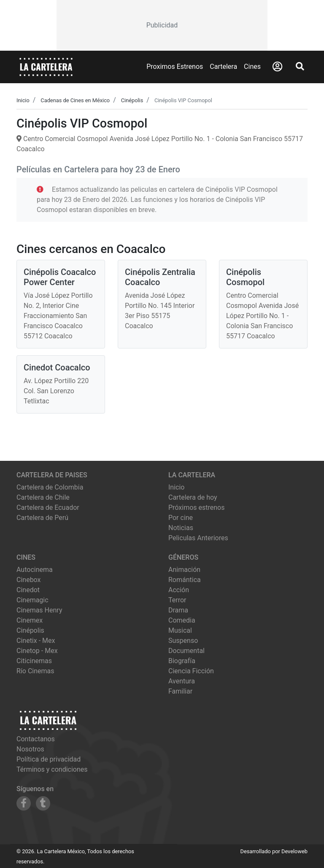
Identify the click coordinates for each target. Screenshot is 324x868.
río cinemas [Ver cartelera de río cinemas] (35, 671)
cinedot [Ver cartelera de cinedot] (28, 590)
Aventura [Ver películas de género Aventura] (182, 681)
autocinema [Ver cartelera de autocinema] (35, 570)
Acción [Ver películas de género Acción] (179, 590)
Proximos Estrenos (175, 67)
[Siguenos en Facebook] (24, 803)
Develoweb (294, 851)
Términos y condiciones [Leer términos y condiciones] (52, 769)
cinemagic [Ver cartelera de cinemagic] (32, 600)
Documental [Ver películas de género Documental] (186, 651)
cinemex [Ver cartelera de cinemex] (30, 620)
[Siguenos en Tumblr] (43, 803)
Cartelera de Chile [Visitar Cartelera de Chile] (43, 497)
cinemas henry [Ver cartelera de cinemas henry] (39, 610)
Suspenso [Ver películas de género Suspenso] (183, 641)
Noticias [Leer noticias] (181, 528)
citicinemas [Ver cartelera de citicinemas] (34, 661)
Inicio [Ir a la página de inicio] (176, 487)
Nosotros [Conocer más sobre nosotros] (30, 749)
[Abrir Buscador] (300, 66)
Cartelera (223, 67)
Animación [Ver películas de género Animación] (184, 570)
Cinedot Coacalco (57, 367)
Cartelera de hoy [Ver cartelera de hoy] (193, 497)
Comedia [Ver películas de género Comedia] (182, 620)
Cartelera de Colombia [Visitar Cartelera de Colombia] (50, 487)
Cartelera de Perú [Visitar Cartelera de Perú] (42, 518)
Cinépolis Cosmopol (245, 277)
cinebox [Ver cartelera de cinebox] (29, 580)
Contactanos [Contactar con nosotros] (36, 739)
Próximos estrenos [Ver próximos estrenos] (196, 507)
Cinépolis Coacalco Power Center (60, 277)
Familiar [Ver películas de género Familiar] (180, 691)
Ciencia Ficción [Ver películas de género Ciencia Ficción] (191, 671)
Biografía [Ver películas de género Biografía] (182, 661)
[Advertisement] (162, 25)
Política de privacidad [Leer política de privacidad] (49, 759)
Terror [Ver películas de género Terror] (177, 600)
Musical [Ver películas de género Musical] (180, 630)
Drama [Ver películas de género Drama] (178, 610)
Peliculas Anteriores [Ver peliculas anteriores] (198, 538)
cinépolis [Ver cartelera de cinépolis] (30, 630)
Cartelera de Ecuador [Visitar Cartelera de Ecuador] (48, 507)
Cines (252, 67)
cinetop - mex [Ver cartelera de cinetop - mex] (37, 651)
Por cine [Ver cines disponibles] (181, 518)
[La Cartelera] (46, 67)
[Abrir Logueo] (277, 67)
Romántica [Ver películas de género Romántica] (185, 580)
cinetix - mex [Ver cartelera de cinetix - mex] (36, 641)
